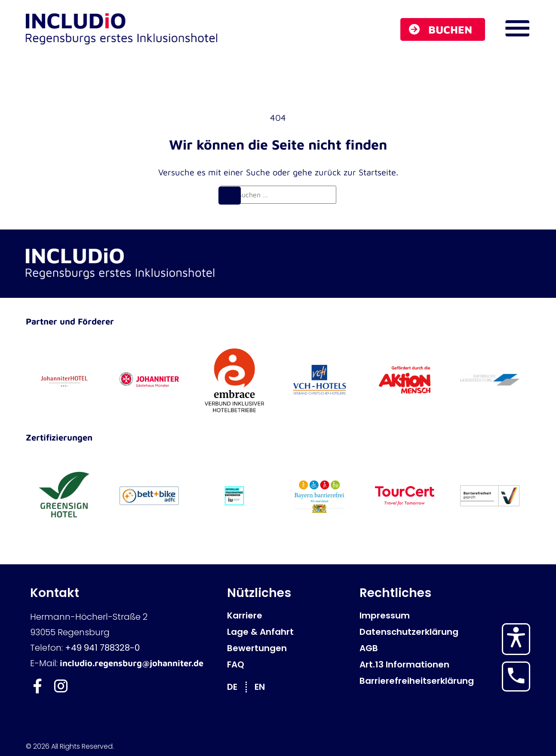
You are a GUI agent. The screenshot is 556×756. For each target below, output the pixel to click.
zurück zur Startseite (355, 172)
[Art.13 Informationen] (409, 664)
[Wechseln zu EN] (264, 687)
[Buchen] (443, 29)
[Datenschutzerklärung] (409, 632)
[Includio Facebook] (38, 686)
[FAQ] (289, 664)
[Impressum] (409, 615)
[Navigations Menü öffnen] (517, 28)
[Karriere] (289, 615)
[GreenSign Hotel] (64, 496)
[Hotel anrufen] (516, 676)
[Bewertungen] (289, 648)
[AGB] (409, 648)
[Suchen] (230, 196)
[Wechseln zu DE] (237, 687)
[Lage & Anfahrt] (289, 632)
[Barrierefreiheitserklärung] (409, 681)
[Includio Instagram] (61, 686)
